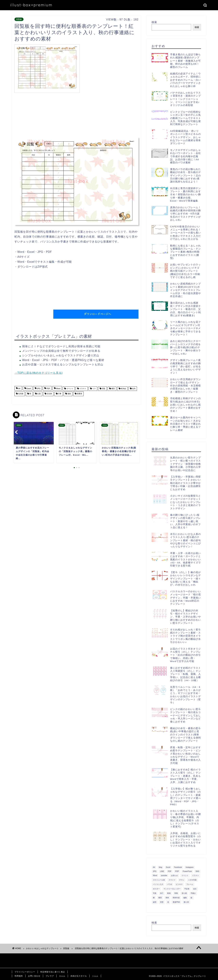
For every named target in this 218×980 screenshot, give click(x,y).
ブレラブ (50, 976)
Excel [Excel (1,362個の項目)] (168, 867)
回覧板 (19, 19)
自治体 (49, 394)
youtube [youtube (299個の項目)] (164, 875)
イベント (70, 389)
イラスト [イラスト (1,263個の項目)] (196, 875)
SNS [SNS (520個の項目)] (197, 871)
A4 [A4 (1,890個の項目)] (154, 867)
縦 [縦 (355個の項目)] (191, 898)
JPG (38, 389)
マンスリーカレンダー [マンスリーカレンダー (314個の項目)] (172, 889)
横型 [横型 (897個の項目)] (160, 898)
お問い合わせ (34, 976)
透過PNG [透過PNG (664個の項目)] (176, 902)
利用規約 (19, 976)
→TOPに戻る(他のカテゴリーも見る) (38, 373)
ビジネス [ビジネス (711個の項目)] (179, 884)
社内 (134, 389)
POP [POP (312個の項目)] (177, 871)
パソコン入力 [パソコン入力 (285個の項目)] (158, 884)
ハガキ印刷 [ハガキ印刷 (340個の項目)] (192, 880)
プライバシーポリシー (25, 972)
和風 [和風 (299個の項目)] (176, 893)
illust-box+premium (31, 5)
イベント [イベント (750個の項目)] (185, 875)
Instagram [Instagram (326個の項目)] (190, 867)
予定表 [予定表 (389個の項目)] (187, 889)
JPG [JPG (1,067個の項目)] (155, 871)
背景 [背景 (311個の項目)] (162, 902)
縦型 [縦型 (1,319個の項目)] (155, 902)
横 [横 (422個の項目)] (154, 898)
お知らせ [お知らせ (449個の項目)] (174, 875)
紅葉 (39, 394)
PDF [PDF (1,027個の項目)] (170, 871)
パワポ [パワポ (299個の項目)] (169, 884)
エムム (62, 976)
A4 (19, 389)
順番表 (79, 394)
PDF (48, 389)
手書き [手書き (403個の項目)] (193, 893)
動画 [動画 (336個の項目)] (169, 893)
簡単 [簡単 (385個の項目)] (167, 898)
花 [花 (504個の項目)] (168, 902)
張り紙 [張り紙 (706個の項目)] (184, 893)
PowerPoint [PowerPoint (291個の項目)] (187, 871)
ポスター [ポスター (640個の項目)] (156, 889)
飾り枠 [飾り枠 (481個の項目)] (186, 902)
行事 (60, 394)
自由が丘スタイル (79, 976)
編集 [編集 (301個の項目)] (185, 898)
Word (58, 389)
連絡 (69, 394)
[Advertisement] (110, 68)
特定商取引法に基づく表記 (53, 972)
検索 (154, 22)
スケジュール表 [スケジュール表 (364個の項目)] (159, 880)
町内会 (123, 389)
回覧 (103, 389)
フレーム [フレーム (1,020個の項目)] (190, 884)
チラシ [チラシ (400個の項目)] (182, 880)
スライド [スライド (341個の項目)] (172, 880)
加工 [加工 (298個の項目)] (162, 893)
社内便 (21, 394)
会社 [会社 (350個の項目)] (195, 889)
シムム (95, 976)
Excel (28, 389)
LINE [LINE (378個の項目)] (162, 871)
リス (94, 389)
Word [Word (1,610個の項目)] (155, 875)
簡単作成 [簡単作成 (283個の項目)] (176, 898)
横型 (113, 389)
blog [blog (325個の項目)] (161, 867)
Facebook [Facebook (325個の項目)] (178, 867)
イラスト (83, 389)
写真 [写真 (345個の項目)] (155, 893)
